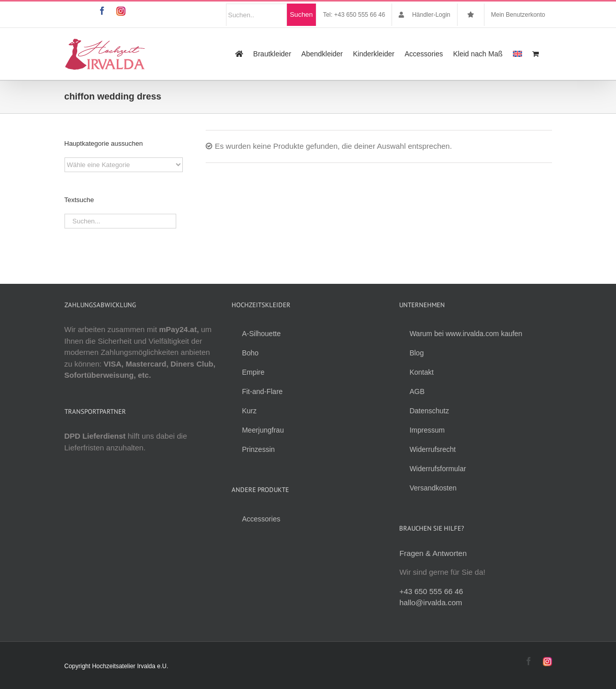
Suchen (301, 14)
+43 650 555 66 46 (431, 591)
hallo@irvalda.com (431, 602)
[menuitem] (517, 54)
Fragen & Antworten (433, 553)
